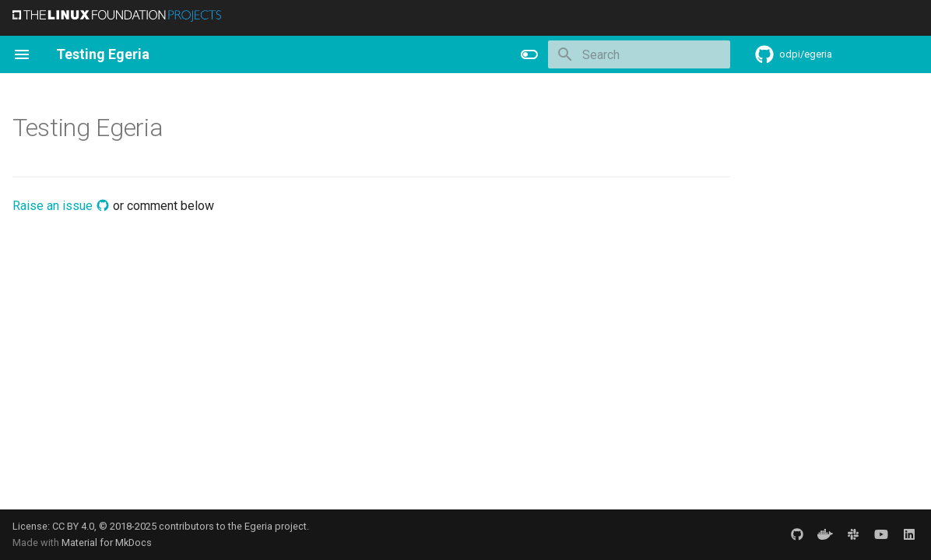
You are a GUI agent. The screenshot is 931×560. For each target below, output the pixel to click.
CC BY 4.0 (73, 526)
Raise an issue (61, 206)
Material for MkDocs (107, 542)
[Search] (639, 54)
